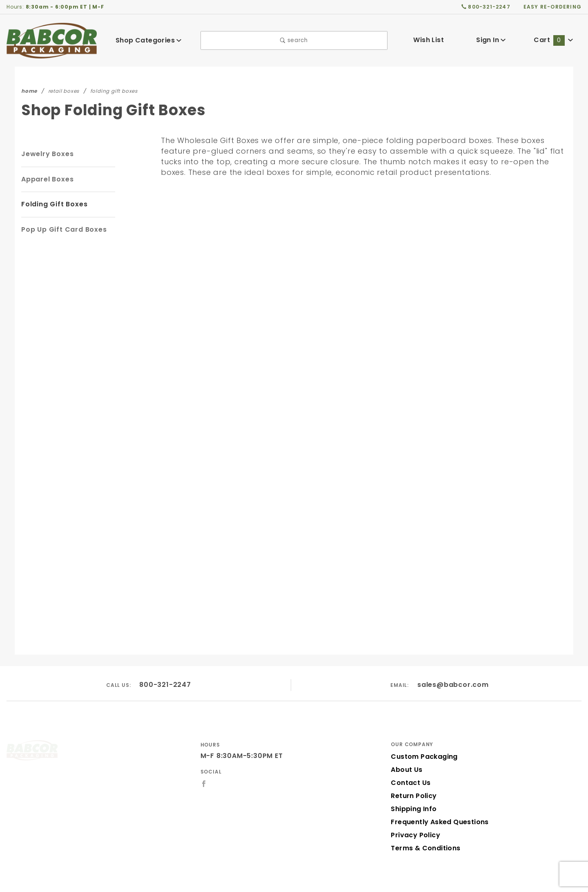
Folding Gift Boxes (53, 204)
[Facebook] (204, 762)
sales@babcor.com (453, 663)
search (294, 40)
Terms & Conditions (423, 826)
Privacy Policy (414, 813)
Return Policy (413, 774)
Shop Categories (149, 40)
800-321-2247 (166, 663)
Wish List (429, 40)
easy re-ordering (553, 7)
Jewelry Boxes (46, 154)
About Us (406, 748)
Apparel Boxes (46, 179)
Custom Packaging (421, 734)
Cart (554, 40)
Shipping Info (413, 787)
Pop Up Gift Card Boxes (62, 229)
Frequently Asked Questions (437, 800)
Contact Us (409, 761)
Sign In (491, 40)
